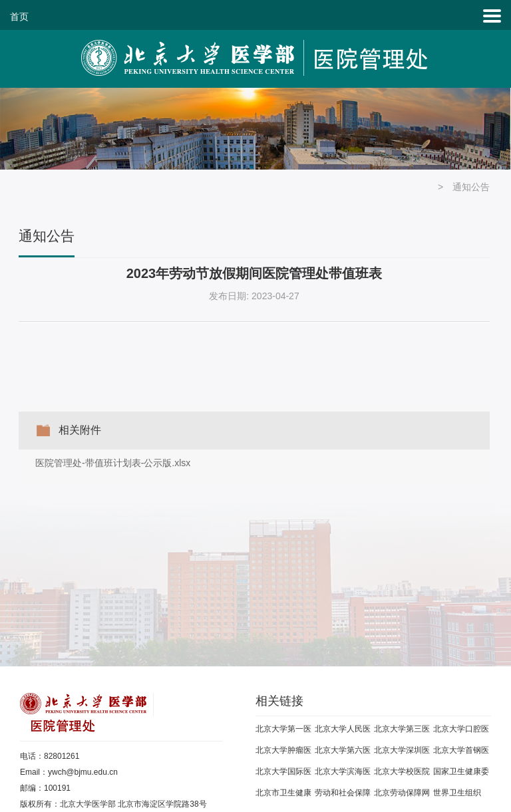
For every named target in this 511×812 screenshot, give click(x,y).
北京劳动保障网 (402, 793)
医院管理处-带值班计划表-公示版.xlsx (113, 463)
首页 (19, 17)
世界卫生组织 (457, 793)
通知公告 (471, 187)
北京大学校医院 (402, 771)
